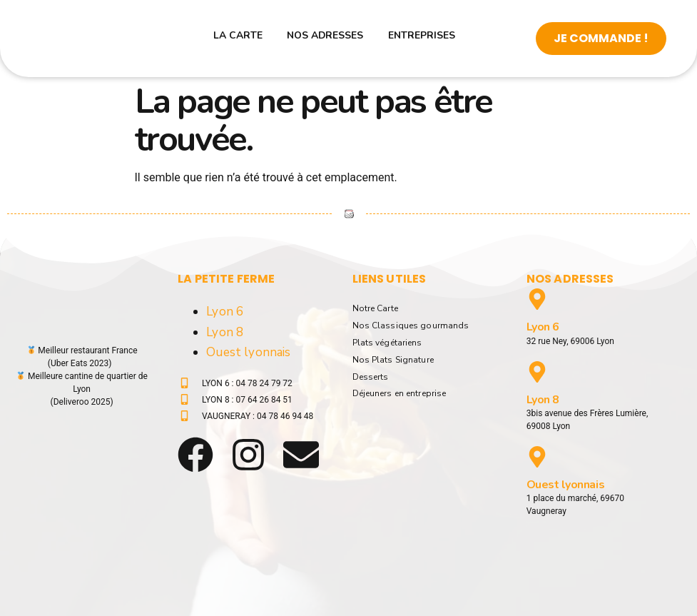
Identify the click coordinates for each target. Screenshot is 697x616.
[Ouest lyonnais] (537, 457)
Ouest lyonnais (248, 352)
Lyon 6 (225, 312)
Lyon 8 (225, 332)
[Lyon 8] (537, 372)
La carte (266, 38)
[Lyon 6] (537, 299)
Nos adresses (331, 38)
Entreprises (405, 38)
